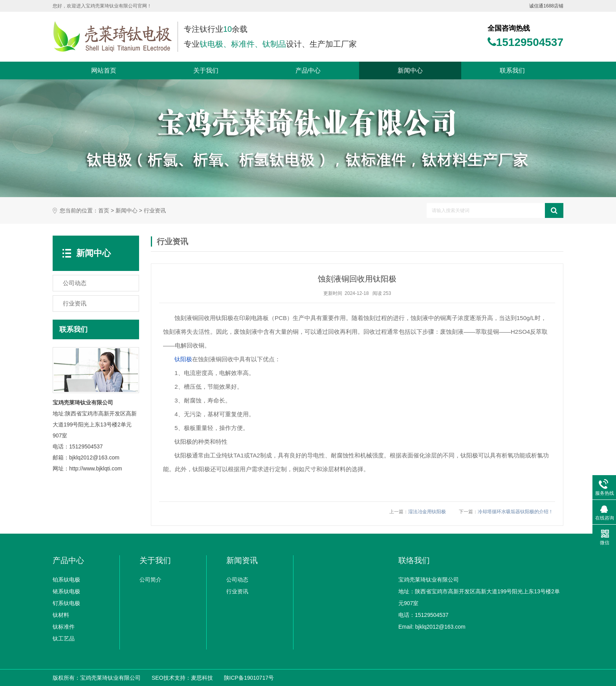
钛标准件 (64, 627)
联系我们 (512, 70)
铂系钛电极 (66, 580)
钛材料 (61, 615)
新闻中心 (410, 70)
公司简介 (150, 580)
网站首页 (104, 70)
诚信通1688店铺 (546, 6)
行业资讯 (155, 211)
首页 (104, 211)
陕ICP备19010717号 (249, 678)
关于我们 (206, 70)
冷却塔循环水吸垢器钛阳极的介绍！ (515, 512)
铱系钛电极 (66, 591)
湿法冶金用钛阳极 (427, 512)
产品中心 (308, 70)
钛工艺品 (64, 638)
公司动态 (237, 580)
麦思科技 (202, 678)
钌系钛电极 (66, 603)
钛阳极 (183, 359)
